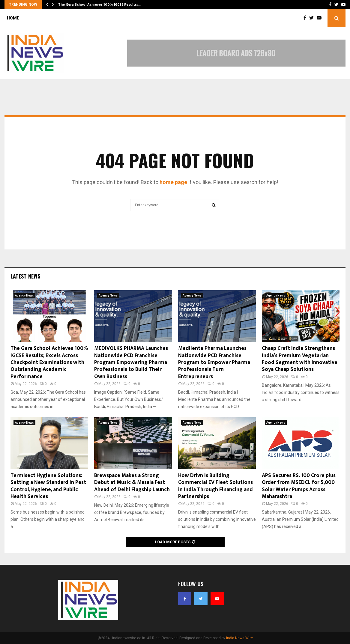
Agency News (24, 295)
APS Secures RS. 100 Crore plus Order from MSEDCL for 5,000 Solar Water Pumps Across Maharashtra (299, 486)
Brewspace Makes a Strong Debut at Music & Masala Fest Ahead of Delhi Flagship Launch (132, 483)
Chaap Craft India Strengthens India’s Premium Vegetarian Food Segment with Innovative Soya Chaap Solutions (300, 359)
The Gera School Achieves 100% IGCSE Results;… (99, 4)
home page (173, 182)
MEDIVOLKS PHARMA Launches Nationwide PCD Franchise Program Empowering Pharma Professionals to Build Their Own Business (131, 362)
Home (13, 18)
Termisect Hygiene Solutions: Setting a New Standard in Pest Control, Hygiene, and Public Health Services (48, 486)
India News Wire (239, 638)
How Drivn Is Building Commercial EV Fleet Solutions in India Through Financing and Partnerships (215, 486)
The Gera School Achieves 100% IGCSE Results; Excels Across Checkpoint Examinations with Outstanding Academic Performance (49, 362)
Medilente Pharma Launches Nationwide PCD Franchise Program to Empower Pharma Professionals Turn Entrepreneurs (214, 362)
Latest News (25, 276)
